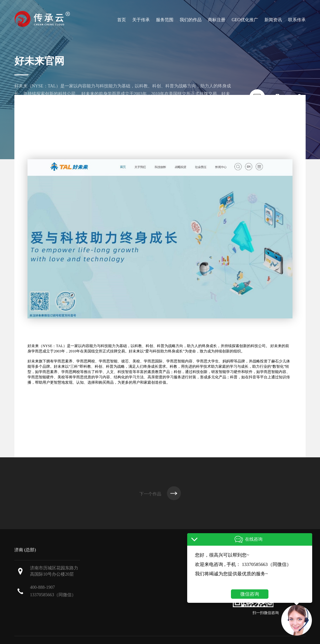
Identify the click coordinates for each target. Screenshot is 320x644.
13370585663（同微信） (53, 595)
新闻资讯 (273, 20)
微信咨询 (250, 594)
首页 (122, 20)
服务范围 (165, 20)
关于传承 (141, 20)
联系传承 (297, 20)
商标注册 (217, 20)
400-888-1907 (42, 587)
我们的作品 (191, 20)
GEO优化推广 (245, 20)
